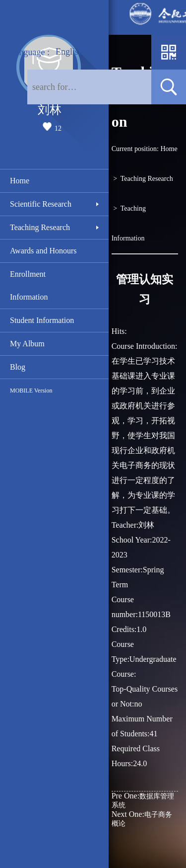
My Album (27, 344)
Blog (18, 367)
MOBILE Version (31, 391)
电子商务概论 (142, 819)
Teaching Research (40, 227)
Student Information (42, 320)
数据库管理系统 (143, 800)
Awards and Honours (43, 251)
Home (20, 181)
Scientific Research (41, 204)
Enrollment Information (29, 285)
